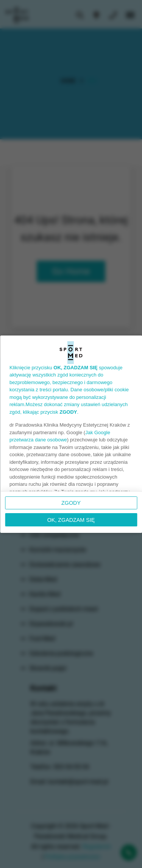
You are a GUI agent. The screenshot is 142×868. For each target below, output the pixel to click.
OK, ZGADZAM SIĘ (71, 520)
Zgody (71, 503)
